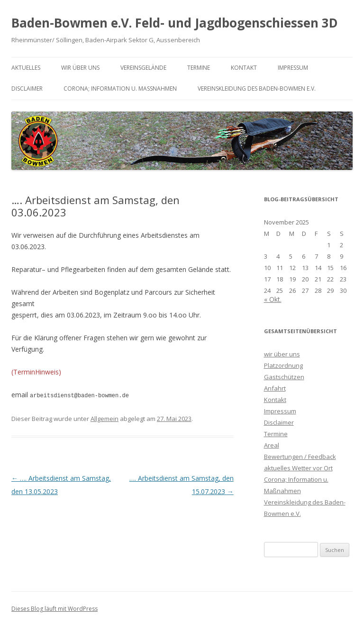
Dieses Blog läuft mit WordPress (55, 609)
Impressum (293, 68)
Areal (272, 445)
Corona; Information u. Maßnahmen (120, 89)
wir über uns (80, 68)
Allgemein (105, 418)
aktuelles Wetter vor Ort (298, 468)
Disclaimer (27, 89)
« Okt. (273, 299)
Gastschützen (284, 377)
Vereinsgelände (143, 68)
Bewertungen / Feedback (300, 457)
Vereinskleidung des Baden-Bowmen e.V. (257, 89)
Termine (199, 68)
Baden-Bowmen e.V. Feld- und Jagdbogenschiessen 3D (175, 23)
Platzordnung (283, 365)
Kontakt (244, 68)
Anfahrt (275, 388)
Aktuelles (26, 68)
